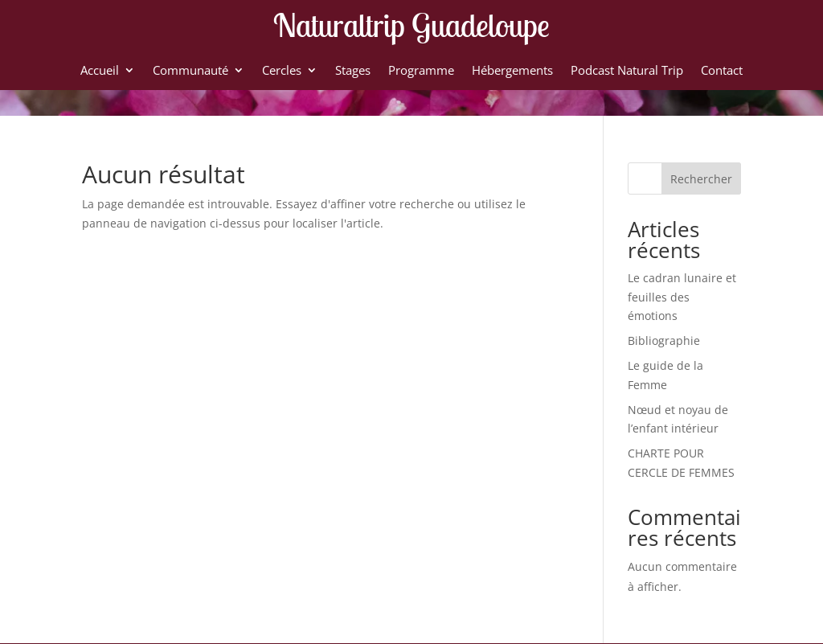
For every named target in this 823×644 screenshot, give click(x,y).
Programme (421, 71)
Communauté (190, 71)
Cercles (282, 71)
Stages (353, 71)
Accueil (100, 71)
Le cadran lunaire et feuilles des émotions (682, 297)
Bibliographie (664, 340)
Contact (722, 71)
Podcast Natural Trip (627, 71)
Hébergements (512, 71)
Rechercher (701, 179)
